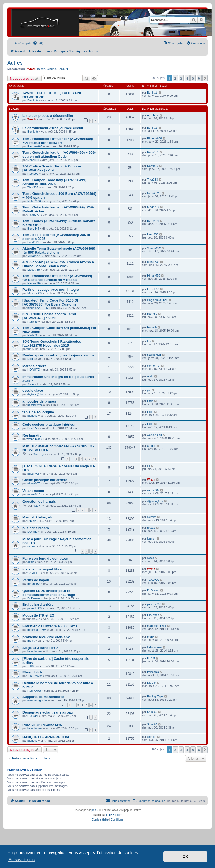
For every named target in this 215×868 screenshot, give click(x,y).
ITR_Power (35, 676)
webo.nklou (35, 439)
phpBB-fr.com (114, 815)
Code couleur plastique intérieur (49, 425)
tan (29, 349)
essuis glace (33, 391)
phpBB (95, 810)
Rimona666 (35, 146)
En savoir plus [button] (22, 860)
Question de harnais (39, 501)
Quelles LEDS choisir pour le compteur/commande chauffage (49, 593)
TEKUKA (153, 580)
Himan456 (34, 283)
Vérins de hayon (36, 580)
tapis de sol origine (38, 412)
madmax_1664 (37, 630)
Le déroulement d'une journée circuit (53, 128)
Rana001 (33, 160)
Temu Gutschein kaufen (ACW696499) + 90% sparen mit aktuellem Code (59, 154)
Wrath (31, 69)
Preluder (33, 716)
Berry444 (33, 229)
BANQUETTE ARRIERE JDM (46, 737)
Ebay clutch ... (34, 672)
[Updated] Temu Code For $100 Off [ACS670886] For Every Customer (51, 302)
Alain (31, 384)
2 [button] (175, 78)
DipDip (32, 521)
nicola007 (34, 483)
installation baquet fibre (42, 569)
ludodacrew (35, 651)
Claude (52, 69)
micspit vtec (35, 405)
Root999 (33, 174)
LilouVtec (153, 615)
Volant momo (33, 491)
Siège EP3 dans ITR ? (40, 648)
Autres (15, 63)
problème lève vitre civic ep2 (46, 637)
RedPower (34, 691)
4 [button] (187, 78)
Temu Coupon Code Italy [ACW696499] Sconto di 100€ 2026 (54, 182)
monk (31, 641)
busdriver (33, 474)
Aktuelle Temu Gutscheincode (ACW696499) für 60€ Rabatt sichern (59, 250)
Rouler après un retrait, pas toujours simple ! (59, 355)
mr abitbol (34, 584)
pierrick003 (35, 608)
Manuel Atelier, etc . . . (40, 517)
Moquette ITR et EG (38, 615)
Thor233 (33, 187)
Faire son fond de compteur (45, 558)
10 (95, 459)
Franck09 (153, 289)
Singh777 (34, 215)
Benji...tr (63, 69)
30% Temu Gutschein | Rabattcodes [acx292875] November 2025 (52, 343)
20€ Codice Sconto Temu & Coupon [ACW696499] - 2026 (52, 168)
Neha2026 (34, 201)
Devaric (32, 532)
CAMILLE (34, 573)
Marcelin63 (35, 293)
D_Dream (34, 598)
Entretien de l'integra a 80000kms (50, 626)
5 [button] (193, 78)
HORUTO (34, 370)
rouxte (41, 69)
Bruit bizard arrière (38, 605)
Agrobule (153, 115)
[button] (205, 78)
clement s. (154, 366)
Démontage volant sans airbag (48, 712)
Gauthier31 (154, 355)
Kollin (31, 359)
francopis (153, 672)
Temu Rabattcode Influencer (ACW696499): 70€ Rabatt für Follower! (58, 141)
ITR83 (31, 666)
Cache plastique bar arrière (45, 480)
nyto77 (37, 506)
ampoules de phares (39, 401)
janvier (151, 539)
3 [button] (181, 78)
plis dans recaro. (36, 528)
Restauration (33, 435)
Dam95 (32, 428)
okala (31, 562)
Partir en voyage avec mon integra (51, 290)
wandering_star (37, 700)
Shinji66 (152, 712)
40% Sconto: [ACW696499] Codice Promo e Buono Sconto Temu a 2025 (58, 264)
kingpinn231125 (38, 308)
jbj (148, 466)
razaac (32, 546)
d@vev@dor (35, 394)
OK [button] (185, 857)
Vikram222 (34, 256)
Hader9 (32, 335)
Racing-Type (155, 696)
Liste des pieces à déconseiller (48, 116)
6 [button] (199, 78)
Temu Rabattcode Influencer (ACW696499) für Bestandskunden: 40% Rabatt (57, 278)
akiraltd (152, 517)
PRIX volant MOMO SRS (42, 725)
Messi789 (34, 270)
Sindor (151, 446)
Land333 (33, 242)
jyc (149, 390)
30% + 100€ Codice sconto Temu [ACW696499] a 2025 (49, 316)
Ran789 (33, 322)
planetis (32, 416)
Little (150, 401)
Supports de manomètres (43, 697)
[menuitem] (38, 43)
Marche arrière (34, 366)
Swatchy (38, 454)
